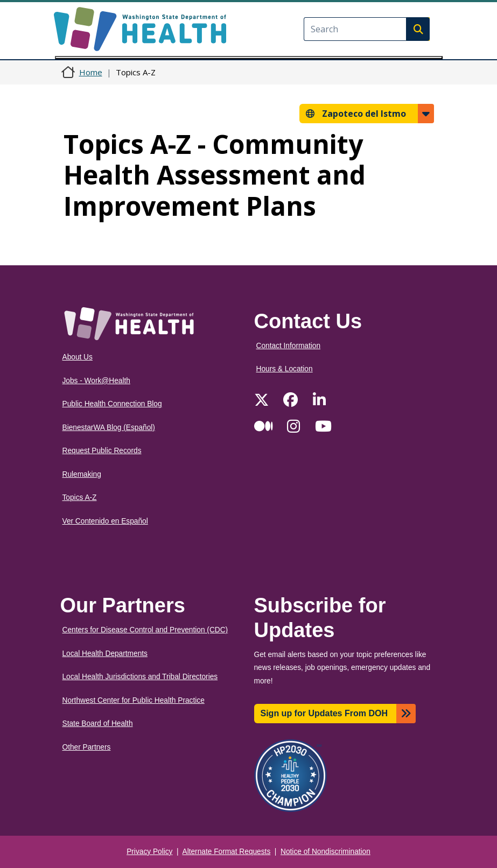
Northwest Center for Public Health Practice (134, 700)
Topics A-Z (80, 497)
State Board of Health (98, 724)
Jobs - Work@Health (96, 381)
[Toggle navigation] (249, 58)
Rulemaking (82, 474)
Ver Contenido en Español (105, 521)
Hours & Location (285, 369)
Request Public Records (102, 451)
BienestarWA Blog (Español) (109, 428)
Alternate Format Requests (227, 852)
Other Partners (87, 747)
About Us (78, 357)
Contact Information (289, 346)
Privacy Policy (149, 852)
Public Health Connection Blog (112, 404)
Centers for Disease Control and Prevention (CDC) (145, 630)
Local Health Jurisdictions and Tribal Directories (140, 677)
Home (91, 72)
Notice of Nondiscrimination (325, 852)
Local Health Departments (105, 654)
